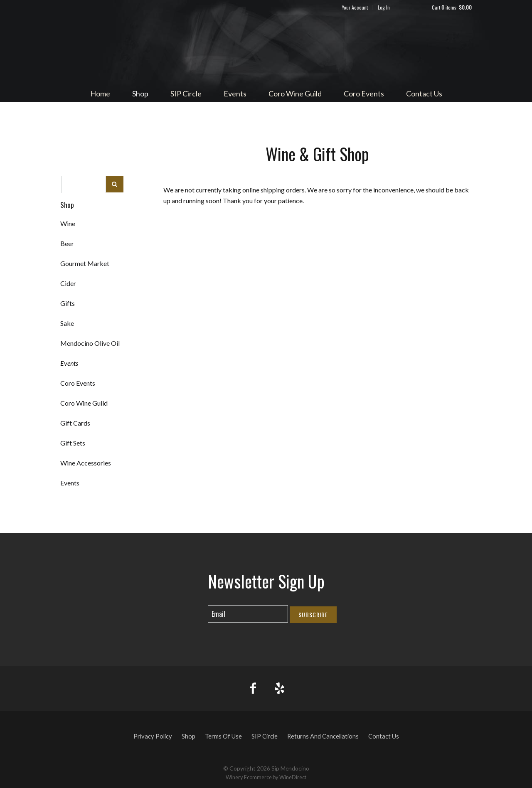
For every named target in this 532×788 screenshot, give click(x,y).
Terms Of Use (223, 736)
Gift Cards (75, 423)
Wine (68, 223)
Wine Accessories (86, 463)
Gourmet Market (85, 263)
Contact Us (424, 94)
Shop (140, 94)
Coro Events (364, 94)
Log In (384, 7)
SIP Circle (186, 94)
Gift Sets (73, 443)
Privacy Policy (153, 736)
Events (235, 94)
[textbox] (84, 185)
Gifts (68, 303)
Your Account (355, 7)
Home (100, 94)
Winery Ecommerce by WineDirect (266, 777)
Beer (67, 243)
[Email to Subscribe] (248, 614)
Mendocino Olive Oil (90, 343)
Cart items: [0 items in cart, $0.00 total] (452, 7)
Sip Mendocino (266, 48)
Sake (67, 323)
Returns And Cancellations (323, 736)
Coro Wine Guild (295, 94)
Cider (68, 283)
